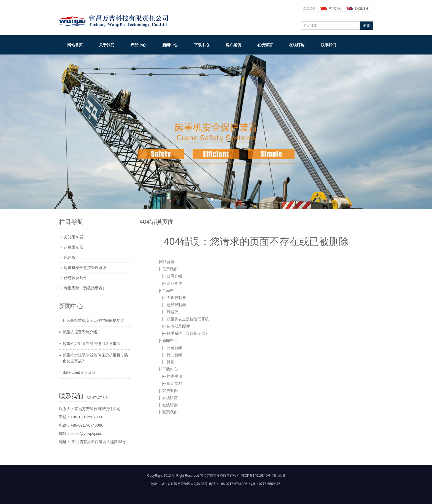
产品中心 (138, 45)
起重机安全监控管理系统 (188, 319)
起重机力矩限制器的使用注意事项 (91, 344)
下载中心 (202, 45)
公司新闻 (174, 348)
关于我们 (107, 45)
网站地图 (278, 476)
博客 (171, 362)
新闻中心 (170, 45)
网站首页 (75, 45)
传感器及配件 (178, 326)
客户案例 (233, 45)
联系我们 (328, 45)
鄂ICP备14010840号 (256, 476)
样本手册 (174, 376)
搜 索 (366, 26)
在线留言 (265, 45)
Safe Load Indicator (79, 372)
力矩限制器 (176, 298)
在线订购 (297, 45)
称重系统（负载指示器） (188, 333)
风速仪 (172, 312)
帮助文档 (174, 383)
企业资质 (174, 283)
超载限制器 (176, 305)
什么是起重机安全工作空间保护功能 (93, 320)
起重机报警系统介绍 (80, 332)
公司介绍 (174, 276)
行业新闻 (174, 355)
